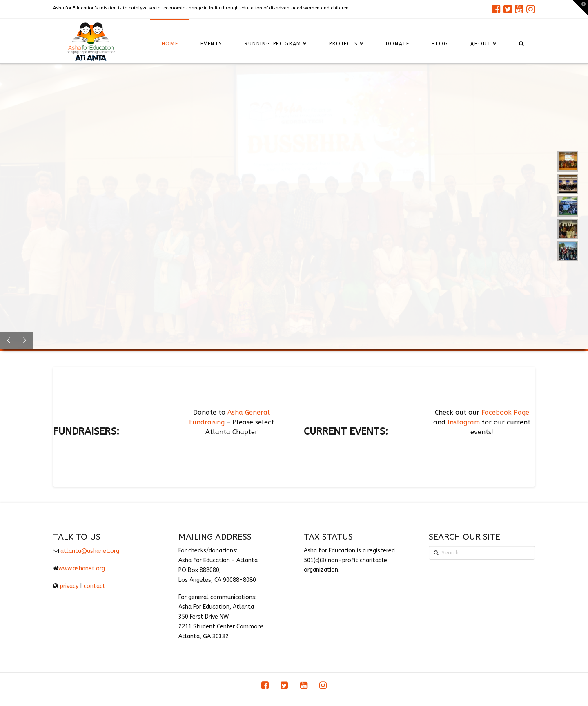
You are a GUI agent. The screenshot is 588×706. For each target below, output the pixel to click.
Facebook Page (505, 412)
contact (95, 586)
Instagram (464, 422)
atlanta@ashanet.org (90, 551)
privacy (69, 586)
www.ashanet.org (82, 569)
